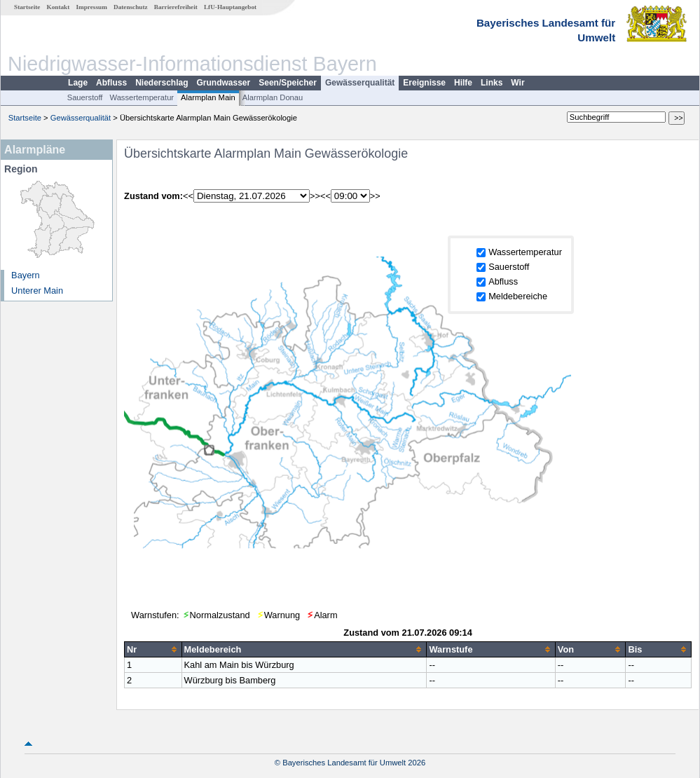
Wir (517, 83)
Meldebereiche (518, 296)
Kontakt (59, 7)
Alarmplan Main (208, 97)
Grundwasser (224, 83)
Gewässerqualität (360, 83)
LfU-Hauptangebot (230, 7)
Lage (78, 83)
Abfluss (111, 83)
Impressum (92, 7)
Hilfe (463, 83)
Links (492, 83)
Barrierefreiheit (176, 7)
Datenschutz (131, 7)
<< (188, 196)
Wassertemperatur (142, 97)
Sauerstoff (85, 97)
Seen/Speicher (288, 83)
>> (315, 196)
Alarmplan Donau (273, 97)
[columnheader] (153, 649)
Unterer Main (37, 291)
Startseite (27, 7)
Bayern (26, 275)
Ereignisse (424, 83)
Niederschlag (162, 83)
